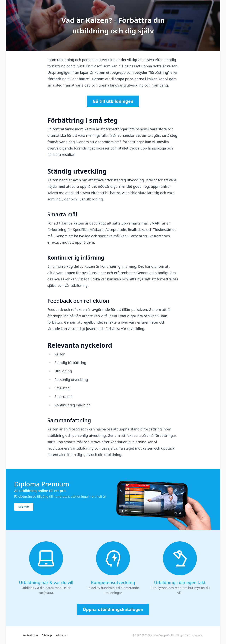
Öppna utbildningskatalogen (113, 609)
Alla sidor (61, 635)
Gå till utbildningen (113, 101)
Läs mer (24, 507)
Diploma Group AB (159, 635)
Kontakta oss (30, 635)
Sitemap (47, 635)
